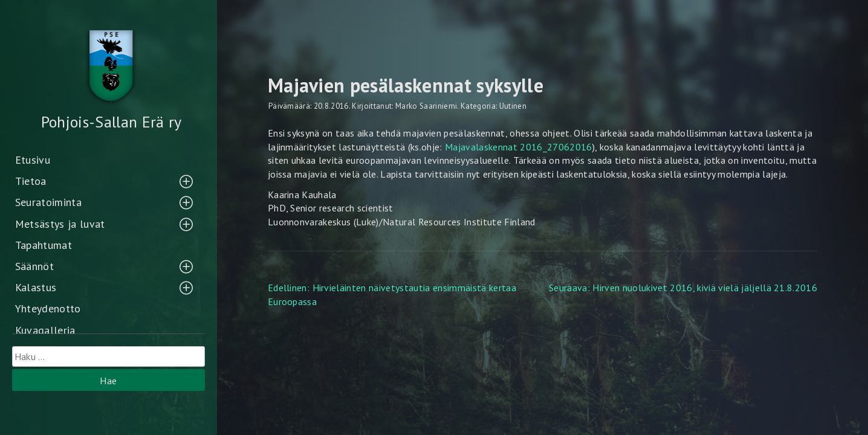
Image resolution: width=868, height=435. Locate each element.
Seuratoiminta (48, 202)
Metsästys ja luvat (60, 224)
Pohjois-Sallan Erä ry (112, 122)
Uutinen (513, 106)
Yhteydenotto (48, 308)
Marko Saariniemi (426, 106)
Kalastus (36, 287)
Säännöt (34, 266)
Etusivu (33, 160)
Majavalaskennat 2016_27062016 (519, 147)
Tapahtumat (44, 245)
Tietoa (31, 181)
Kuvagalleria (45, 330)
